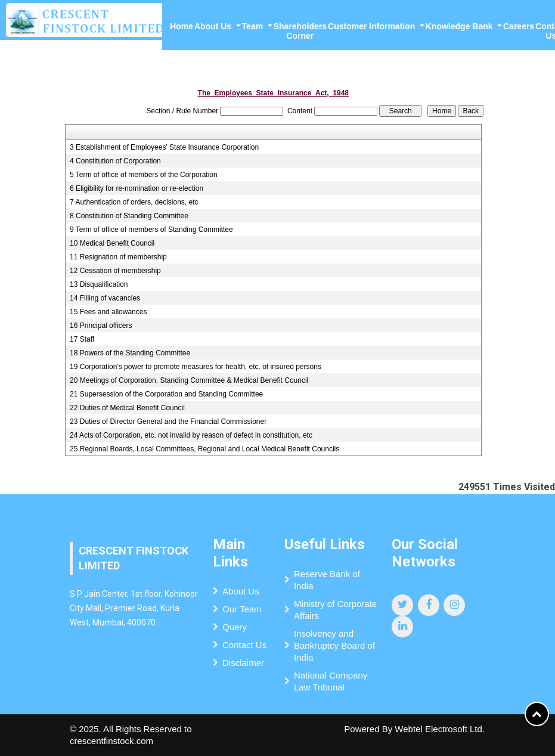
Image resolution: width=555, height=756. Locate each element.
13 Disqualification (99, 284)
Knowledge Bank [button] (461, 26)
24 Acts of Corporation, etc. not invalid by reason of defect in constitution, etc (191, 435)
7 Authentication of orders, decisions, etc (134, 202)
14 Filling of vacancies (105, 298)
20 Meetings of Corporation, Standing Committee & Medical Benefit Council (189, 380)
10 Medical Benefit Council (112, 243)
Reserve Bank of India (327, 580)
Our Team (242, 609)
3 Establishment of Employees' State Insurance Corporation (164, 147)
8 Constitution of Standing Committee (129, 216)
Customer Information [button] (373, 26)
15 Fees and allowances (108, 312)
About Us (241, 591)
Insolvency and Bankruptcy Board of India (334, 645)
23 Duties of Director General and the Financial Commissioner (168, 422)
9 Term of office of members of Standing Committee (151, 230)
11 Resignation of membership (118, 257)
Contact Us (244, 645)
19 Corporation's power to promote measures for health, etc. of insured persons (196, 367)
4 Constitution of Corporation (115, 161)
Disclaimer (243, 663)
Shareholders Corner (300, 31)
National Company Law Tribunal (331, 681)
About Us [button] (214, 26)
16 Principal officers (101, 326)
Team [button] (254, 26)
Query (235, 627)
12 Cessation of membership (115, 271)
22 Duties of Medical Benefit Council (127, 408)
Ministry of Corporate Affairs (335, 610)
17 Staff (82, 339)
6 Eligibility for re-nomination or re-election (137, 188)
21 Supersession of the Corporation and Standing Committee (166, 394)
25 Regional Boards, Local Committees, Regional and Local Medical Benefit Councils (204, 449)
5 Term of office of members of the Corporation (144, 175)
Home (182, 26)
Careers (519, 26)
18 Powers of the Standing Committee (130, 353)
